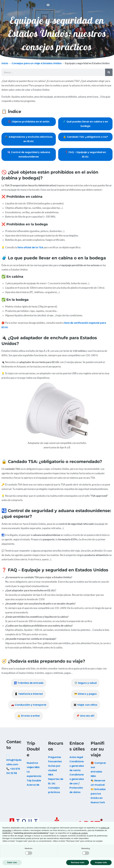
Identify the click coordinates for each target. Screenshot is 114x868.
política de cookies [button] (80, 833)
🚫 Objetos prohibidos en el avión (29, 125)
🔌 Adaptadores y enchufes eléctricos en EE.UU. (29, 143)
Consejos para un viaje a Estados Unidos (37, 67)
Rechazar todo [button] (78, 862)
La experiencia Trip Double (34, 780)
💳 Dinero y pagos (85, 698)
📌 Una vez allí (85, 719)
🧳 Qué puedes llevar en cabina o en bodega (85, 128)
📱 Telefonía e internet (29, 698)
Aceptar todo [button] (101, 862)
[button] (48, 7)
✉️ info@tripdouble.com (14, 764)
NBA (51, 778)
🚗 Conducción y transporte (29, 709)
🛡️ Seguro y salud (85, 687)
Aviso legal (76, 761)
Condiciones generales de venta (77, 770)
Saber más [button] (12, 862)
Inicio (5, 67)
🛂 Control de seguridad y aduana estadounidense (29, 158)
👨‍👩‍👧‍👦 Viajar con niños (85, 709)
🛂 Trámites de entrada (29, 687)
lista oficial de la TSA (30, 251)
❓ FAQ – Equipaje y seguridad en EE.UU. (85, 158)
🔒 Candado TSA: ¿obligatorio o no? (85, 141)
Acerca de (33, 789)
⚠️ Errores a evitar (29, 719)
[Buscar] (109, 76)
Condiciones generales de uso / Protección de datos (77, 787)
